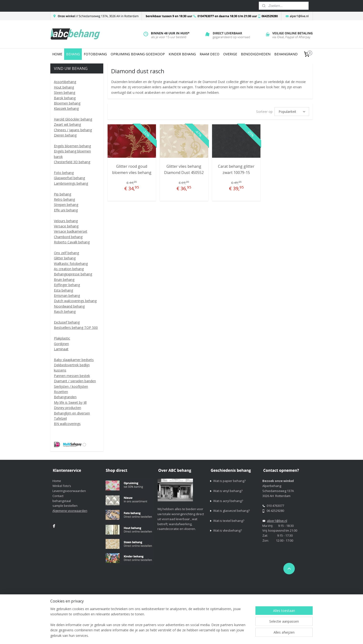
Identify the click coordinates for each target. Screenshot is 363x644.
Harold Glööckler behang (73, 119)
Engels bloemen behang (72, 146)
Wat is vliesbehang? (228, 530)
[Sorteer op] (292, 112)
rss (218, 596)
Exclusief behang (67, 322)
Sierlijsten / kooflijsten (71, 386)
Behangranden (65, 397)
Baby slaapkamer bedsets (74, 360)
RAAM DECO (210, 54)
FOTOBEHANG (95, 54)
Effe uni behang (66, 210)
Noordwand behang (69, 306)
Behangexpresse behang (73, 274)
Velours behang (66, 221)
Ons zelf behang (66, 253)
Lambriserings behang (71, 183)
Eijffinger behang (67, 285)
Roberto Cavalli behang (72, 242)
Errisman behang (67, 296)
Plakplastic (62, 338)
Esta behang (63, 290)
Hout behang (64, 87)
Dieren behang (65, 135)
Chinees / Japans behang (73, 130)
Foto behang (64, 173)
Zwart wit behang (67, 124)
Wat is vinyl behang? (228, 491)
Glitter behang (65, 258)
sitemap (208, 596)
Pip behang (62, 194)
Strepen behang (66, 205)
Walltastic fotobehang (71, 264)
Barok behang (65, 98)
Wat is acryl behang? (228, 501)
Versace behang (66, 226)
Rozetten (61, 392)
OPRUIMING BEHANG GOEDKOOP (138, 54)
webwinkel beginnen (236, 596)
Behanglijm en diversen (72, 413)
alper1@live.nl (277, 521)
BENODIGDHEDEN (256, 54)
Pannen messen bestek (72, 376)
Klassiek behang (66, 108)
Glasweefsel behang (69, 178)
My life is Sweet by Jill (70, 402)
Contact (58, 496)
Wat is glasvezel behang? (231, 511)
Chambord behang (68, 237)
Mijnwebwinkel (278, 596)
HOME (57, 54)
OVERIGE (230, 54)
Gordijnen (61, 344)
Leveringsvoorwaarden (69, 491)
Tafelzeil (60, 418)
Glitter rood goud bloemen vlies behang (132, 169)
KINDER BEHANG (182, 54)
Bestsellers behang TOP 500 (76, 327)
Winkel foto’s (62, 486)
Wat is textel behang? (229, 521)
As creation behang (69, 269)
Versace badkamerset (71, 231)
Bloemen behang (67, 103)
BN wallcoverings (67, 424)
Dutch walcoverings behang (75, 301)
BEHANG (73, 54)
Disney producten (67, 408)
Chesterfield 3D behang (72, 162)
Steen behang (65, 92)
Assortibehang (65, 82)
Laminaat (61, 349)
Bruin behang (64, 280)
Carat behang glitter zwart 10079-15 (236, 169)
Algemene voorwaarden (70, 511)
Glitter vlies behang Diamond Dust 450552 (184, 169)
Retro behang (64, 199)
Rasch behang (65, 312)
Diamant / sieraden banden (75, 381)
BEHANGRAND (286, 54)
